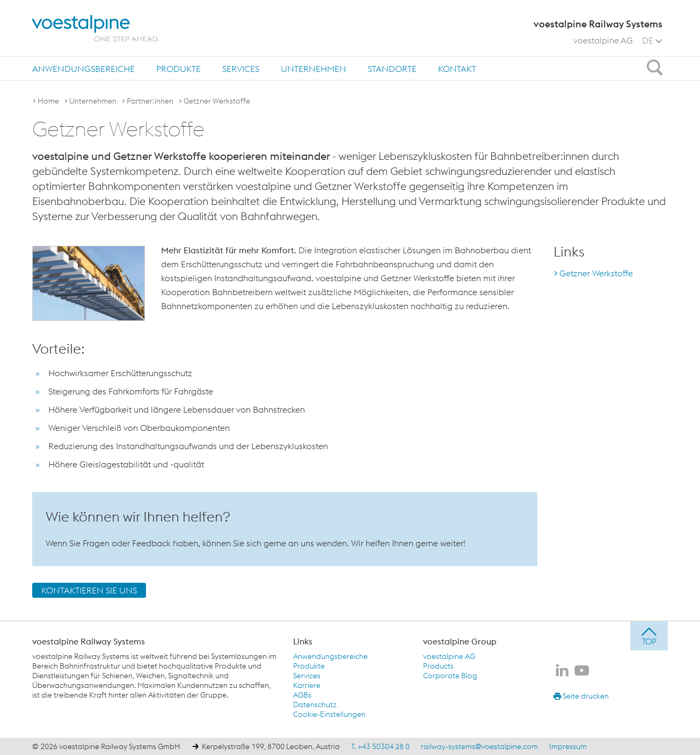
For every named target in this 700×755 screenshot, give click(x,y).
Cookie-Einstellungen (329, 714)
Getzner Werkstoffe (217, 101)
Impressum (568, 746)
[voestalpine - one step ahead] (96, 28)
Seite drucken (581, 696)
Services (241, 69)
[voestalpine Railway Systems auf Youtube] (582, 671)
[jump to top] (649, 636)
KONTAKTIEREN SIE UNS (89, 590)
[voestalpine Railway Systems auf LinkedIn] (562, 671)
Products (438, 666)
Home (48, 101)
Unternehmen (313, 69)
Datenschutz (315, 705)
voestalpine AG (603, 40)
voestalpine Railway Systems (89, 641)
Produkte (178, 69)
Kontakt (457, 69)
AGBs (302, 695)
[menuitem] (83, 68)
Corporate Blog (450, 676)
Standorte (392, 69)
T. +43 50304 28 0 (380, 746)
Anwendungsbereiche (83, 69)
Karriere (307, 685)
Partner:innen (150, 101)
